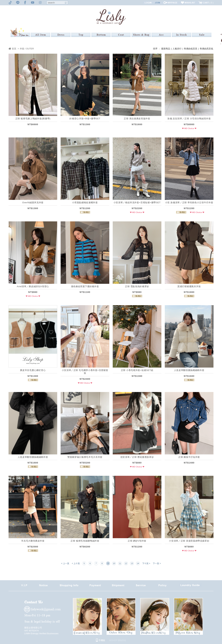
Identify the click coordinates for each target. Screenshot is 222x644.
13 (132, 563)
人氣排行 (177, 49)
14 (138, 563)
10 (114, 563)
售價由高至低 (206, 49)
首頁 (12, 49)
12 (126, 563)
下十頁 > (146, 563)
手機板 (101, 640)
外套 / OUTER (27, 49)
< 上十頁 (76, 563)
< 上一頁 (65, 563)
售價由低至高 (191, 49)
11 (120, 563)
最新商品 (166, 49)
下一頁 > (157, 563)
